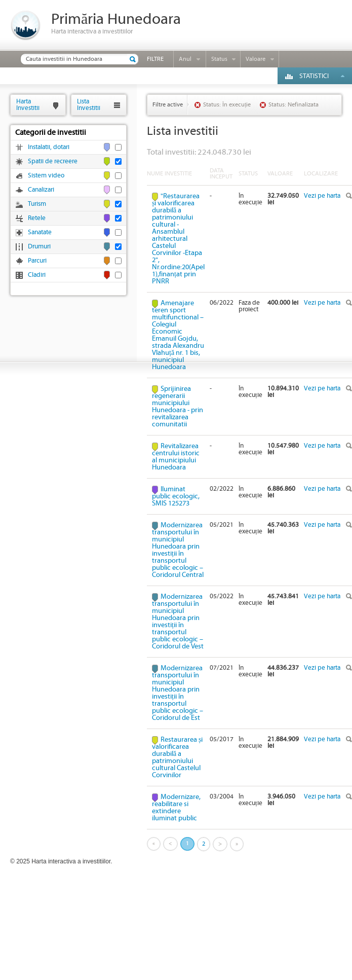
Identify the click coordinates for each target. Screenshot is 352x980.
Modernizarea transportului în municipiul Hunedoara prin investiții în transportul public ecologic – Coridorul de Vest (178, 622)
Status (219, 59)
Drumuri (39, 247)
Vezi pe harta (322, 196)
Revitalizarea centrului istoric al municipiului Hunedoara (176, 457)
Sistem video (46, 176)
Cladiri (37, 275)
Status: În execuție (227, 105)
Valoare (256, 59)
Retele (37, 218)
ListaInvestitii (89, 105)
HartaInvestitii (28, 105)
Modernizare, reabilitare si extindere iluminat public (176, 808)
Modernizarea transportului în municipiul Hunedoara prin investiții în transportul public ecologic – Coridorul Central (178, 550)
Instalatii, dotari (49, 147)
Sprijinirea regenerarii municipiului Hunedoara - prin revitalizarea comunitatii (178, 407)
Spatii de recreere (53, 161)
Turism (37, 204)
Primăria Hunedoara (116, 20)
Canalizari (41, 190)
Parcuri (37, 261)
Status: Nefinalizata (294, 105)
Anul (185, 59)
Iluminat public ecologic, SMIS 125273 (176, 496)
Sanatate (40, 232)
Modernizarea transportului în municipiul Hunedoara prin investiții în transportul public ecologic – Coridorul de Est (178, 693)
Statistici (314, 76)
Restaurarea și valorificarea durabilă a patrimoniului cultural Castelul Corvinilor (177, 757)
